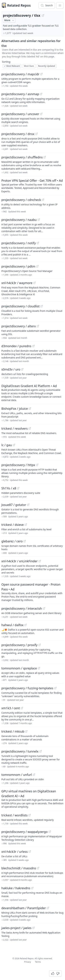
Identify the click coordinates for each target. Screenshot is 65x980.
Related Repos (19, 5)
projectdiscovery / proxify (19, 645)
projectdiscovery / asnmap (20, 94)
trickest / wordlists (14, 815)
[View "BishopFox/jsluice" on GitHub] (30, 409)
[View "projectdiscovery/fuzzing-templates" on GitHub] (55, 688)
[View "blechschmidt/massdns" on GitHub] (38, 868)
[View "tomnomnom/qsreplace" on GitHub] (39, 668)
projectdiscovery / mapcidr (20, 74)
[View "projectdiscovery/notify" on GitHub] (38, 243)
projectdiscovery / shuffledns (22, 157)
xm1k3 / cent (11, 708)
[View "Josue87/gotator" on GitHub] (28, 505)
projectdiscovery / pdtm (18, 266)
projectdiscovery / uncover (20, 114)
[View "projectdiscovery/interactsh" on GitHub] (44, 608)
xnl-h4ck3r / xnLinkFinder (20, 561)
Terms (38, 962)
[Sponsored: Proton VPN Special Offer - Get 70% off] (32, 186)
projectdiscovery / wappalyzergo (25, 832)
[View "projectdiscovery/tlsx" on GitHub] (43, 15)
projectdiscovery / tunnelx (20, 751)
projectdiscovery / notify (19, 243)
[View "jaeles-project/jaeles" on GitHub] (33, 928)
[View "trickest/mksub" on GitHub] (26, 731)
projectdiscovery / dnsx (18, 134)
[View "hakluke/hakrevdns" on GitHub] (32, 888)
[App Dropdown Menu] (60, 5)
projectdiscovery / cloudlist (20, 306)
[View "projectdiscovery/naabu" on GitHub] (39, 220)
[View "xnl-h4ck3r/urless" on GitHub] (30, 852)
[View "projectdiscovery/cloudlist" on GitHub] (42, 306)
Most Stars (29, 66)
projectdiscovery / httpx (18, 465)
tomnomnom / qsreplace (19, 668)
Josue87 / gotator (14, 505)
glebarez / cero (12, 541)
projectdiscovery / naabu (19, 220)
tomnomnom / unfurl (17, 775)
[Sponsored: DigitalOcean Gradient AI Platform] (32, 393)
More (10, 20)
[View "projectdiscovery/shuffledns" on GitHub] (45, 157)
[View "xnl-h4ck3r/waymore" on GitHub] (34, 283)
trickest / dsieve (13, 525)
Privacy (27, 962)
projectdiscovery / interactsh (22, 608)
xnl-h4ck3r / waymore (17, 283)
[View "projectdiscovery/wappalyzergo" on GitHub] (50, 832)
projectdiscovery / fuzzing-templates (27, 688)
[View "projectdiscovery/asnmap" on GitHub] (41, 94)
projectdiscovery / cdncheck (21, 200)
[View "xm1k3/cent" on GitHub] (22, 708)
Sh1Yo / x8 (9, 488)
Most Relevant (12, 66)
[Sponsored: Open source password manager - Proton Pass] (32, 592)
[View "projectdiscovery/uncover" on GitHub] (41, 114)
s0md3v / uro (11, 369)
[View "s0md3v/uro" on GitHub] (22, 369)
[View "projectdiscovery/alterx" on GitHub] (38, 326)
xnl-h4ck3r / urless (15, 852)
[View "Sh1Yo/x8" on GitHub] (18, 488)
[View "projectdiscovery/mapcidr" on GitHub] (41, 74)
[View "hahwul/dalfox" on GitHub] (25, 625)
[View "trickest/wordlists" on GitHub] (30, 815)
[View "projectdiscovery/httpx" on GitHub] (37, 465)
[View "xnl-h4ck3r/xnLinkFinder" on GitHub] (40, 561)
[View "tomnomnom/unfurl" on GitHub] (34, 775)
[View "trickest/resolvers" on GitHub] (30, 428)
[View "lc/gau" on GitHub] (14, 445)
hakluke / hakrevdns (16, 888)
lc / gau (7, 445)
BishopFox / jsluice (15, 409)
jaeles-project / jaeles (16, 928)
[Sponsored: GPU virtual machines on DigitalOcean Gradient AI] (32, 799)
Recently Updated (47, 66)
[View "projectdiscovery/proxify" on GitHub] (40, 645)
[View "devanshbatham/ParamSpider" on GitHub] (48, 908)
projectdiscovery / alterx (19, 326)
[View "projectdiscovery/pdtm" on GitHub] (37, 266)
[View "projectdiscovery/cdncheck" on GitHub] (43, 200)
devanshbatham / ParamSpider (24, 908)
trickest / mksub (13, 731)
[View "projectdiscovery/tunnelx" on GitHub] (41, 751)
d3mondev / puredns (16, 346)
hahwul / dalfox (12, 625)
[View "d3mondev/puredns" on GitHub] (33, 346)
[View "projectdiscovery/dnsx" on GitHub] (36, 134)
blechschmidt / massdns (19, 868)
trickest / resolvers (15, 428)
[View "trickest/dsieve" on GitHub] (26, 525)
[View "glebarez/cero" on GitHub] (25, 541)
